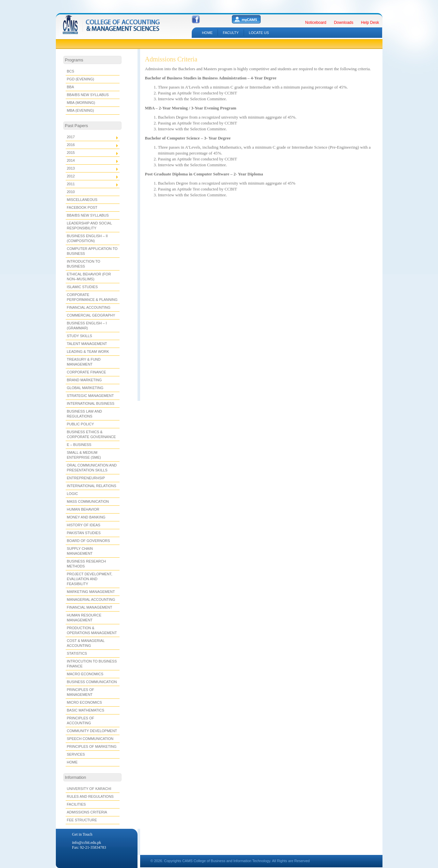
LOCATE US (259, 33)
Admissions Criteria (171, 59)
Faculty (231, 33)
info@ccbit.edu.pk (87, 843)
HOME (207, 33)
